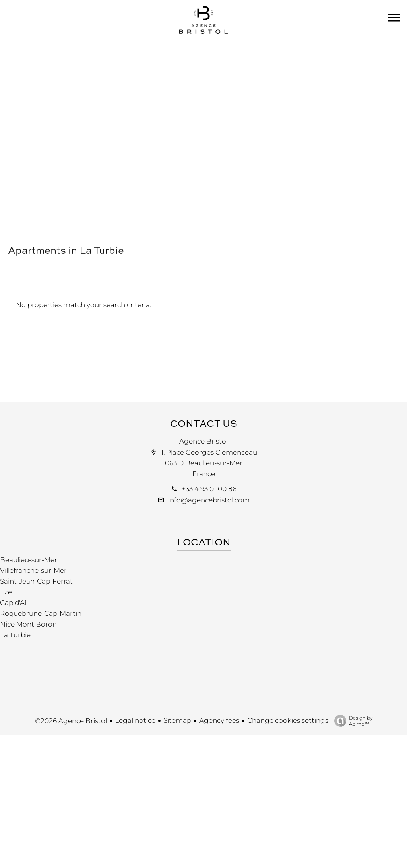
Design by (351, 721)
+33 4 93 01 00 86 (209, 489)
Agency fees (219, 720)
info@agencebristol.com (209, 500)
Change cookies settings (288, 720)
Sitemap (177, 720)
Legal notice (135, 720)
